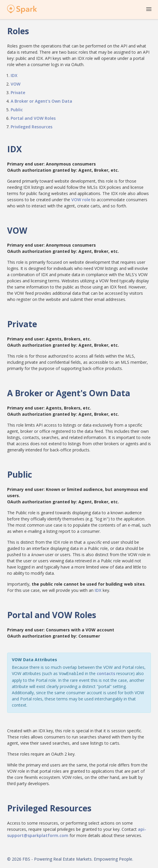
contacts (106, 673)
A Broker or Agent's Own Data (41, 101)
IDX (14, 75)
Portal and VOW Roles (33, 118)
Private (18, 92)
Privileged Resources (32, 127)
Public (17, 110)
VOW (16, 84)
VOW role (81, 200)
